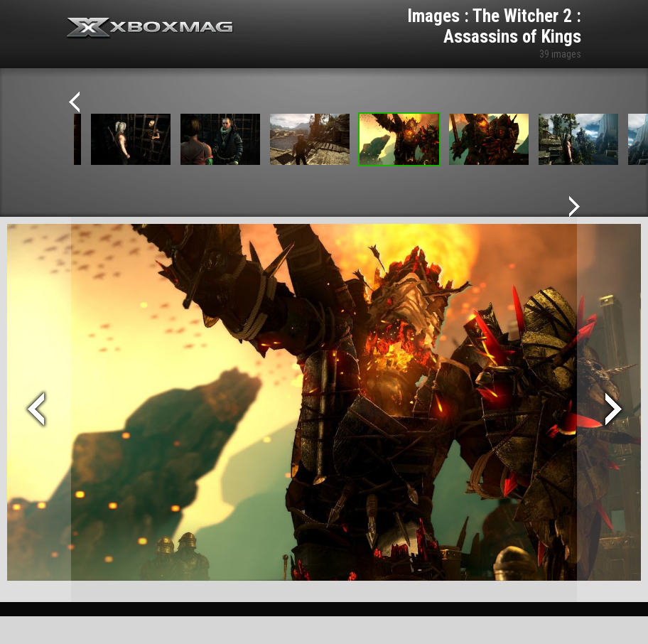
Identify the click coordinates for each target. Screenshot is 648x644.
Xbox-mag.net (150, 28)
